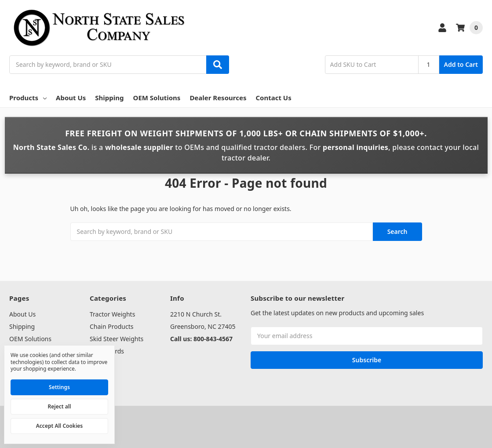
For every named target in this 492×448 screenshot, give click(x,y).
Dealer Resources (218, 98)
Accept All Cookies (59, 426)
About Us (71, 98)
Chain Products (111, 326)
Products (28, 98)
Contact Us (273, 98)
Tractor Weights (112, 314)
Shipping (109, 98)
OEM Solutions (157, 98)
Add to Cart (461, 64)
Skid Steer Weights (117, 339)
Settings (59, 387)
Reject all (60, 406)
